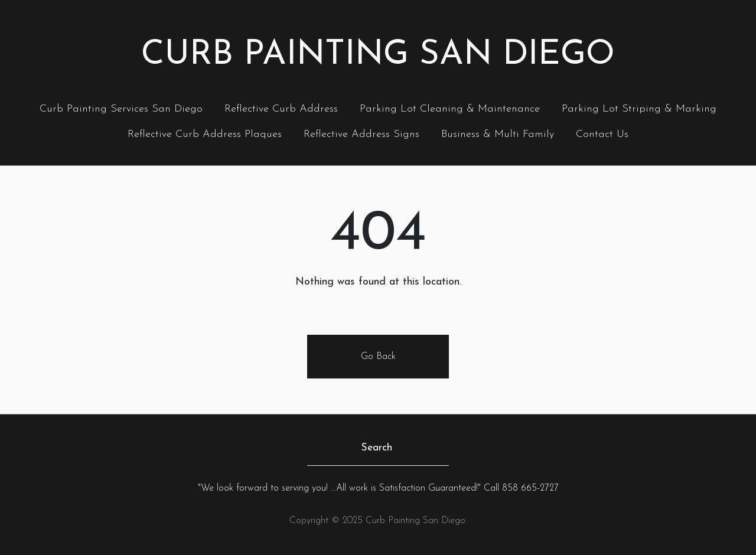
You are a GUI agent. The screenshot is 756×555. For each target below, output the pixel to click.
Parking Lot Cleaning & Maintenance (450, 109)
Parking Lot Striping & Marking (639, 109)
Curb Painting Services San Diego (121, 109)
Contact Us (602, 134)
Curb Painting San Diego (378, 55)
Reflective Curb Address (281, 109)
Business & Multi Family (498, 134)
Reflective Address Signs (361, 134)
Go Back (378, 357)
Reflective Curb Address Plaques (205, 134)
